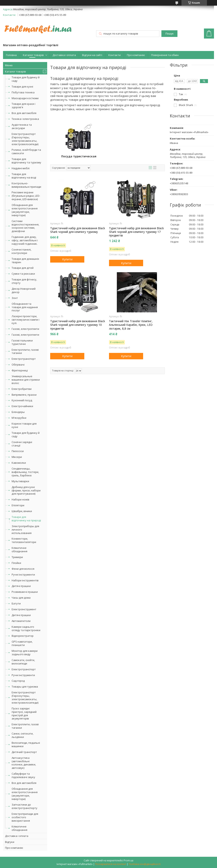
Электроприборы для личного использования (25, 530)
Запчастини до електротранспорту (24, 806)
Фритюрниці (20, 370)
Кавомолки (19, 463)
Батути (16, 603)
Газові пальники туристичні (22, 342)
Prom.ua (128, 860)
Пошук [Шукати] (169, 34)
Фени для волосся (23, 569)
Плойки (16, 563)
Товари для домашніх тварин (25, 260)
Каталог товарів (33, 55)
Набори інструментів (25, 580)
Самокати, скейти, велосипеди (23, 662)
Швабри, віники (22, 511)
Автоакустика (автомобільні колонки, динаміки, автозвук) (24, 763)
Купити (67, 259)
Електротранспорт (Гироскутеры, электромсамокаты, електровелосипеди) (25, 139)
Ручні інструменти (23, 575)
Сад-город (18, 681)
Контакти (115, 55)
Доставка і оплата (64, 55)
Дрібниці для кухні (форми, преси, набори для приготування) (26, 490)
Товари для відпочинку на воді (24, 176)
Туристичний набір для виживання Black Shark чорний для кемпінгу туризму (78, 230)
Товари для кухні (22, 87)
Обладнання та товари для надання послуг (25, 307)
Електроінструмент (24, 609)
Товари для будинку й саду (26, 79)
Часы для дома (21, 598)
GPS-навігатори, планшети (22, 643)
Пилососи (18, 451)
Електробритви (22, 389)
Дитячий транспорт (24, 752)
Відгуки (10, 842)
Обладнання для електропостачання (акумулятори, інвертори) (25, 210)
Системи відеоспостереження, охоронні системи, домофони (25, 226)
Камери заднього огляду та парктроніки (26, 628)
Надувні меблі (21, 168)
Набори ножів (20, 499)
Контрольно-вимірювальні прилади (26, 185)
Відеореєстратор (23, 636)
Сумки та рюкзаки (23, 274)
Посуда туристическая (79, 156)
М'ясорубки (19, 418)
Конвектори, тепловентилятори (24, 540)
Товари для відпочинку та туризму (26, 161)
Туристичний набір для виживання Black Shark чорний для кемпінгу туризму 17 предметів (136, 232)
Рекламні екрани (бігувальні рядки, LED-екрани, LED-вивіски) (26, 196)
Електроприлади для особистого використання (25, 817)
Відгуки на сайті (92, 55)
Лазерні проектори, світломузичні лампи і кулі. (25, 320)
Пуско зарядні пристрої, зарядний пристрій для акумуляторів (24, 714)
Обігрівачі (18, 365)
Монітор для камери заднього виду (25, 653)
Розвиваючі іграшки (25, 592)
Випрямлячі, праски (24, 395)
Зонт (15, 298)
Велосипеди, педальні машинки (26, 744)
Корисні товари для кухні (24, 425)
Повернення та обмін (165, 55)
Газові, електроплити (25, 329)
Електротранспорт (24, 359)
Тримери (17, 557)
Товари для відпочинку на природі (26, 519)
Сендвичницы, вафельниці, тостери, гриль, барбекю (25, 472)
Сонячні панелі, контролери (21, 251)
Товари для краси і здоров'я (23, 105)
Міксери (17, 457)
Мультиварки (20, 481)
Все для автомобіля (24, 113)
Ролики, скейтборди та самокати (26, 151)
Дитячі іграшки (21, 586)
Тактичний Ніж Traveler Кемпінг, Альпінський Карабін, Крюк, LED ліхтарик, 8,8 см (131, 325)
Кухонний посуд (22, 400)
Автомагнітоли (21, 621)
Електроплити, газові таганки (25, 351)
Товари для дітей (23, 268)
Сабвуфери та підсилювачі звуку (23, 775)
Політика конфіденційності (145, 864)
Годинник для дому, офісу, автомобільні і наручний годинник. (25, 240)
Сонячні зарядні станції (22, 444)
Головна (11, 55)
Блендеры (18, 412)
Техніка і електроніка (25, 119)
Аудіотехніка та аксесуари (22, 126)
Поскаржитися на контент (111, 864)
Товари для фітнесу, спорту (24, 281)
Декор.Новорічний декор (24, 290)
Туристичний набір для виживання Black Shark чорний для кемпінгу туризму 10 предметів (78, 325)
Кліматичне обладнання (19, 550)
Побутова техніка (23, 92)
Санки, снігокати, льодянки (22, 735)
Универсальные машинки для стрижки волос (26, 380)
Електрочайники (22, 406)
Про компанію (136, 55)
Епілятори (18, 505)
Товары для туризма (25, 687)
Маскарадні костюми (25, 98)
